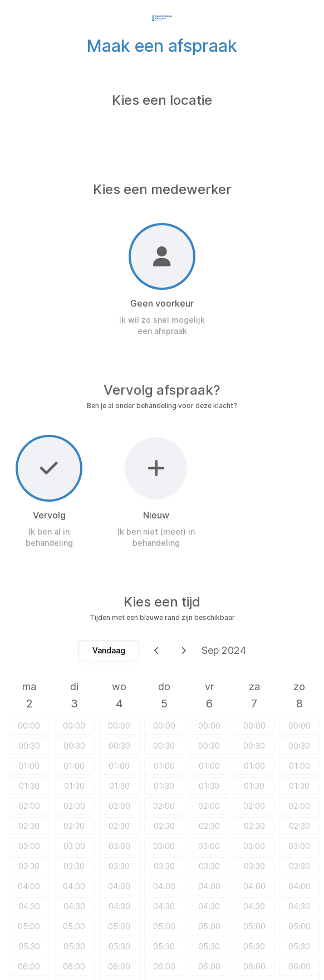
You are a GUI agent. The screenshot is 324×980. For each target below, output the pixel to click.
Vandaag (109, 650)
